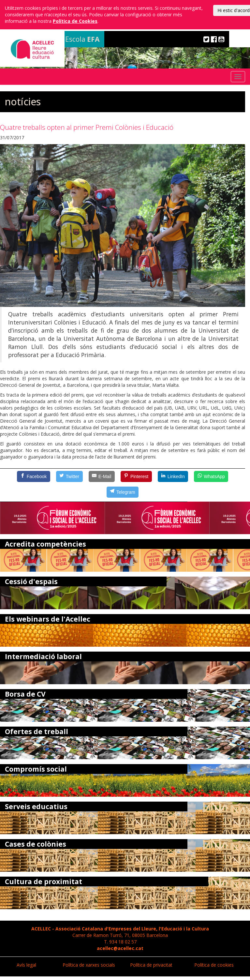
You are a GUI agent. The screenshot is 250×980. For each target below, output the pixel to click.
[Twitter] (69, 476)
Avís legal (26, 965)
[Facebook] (34, 476)
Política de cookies (214, 965)
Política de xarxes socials (89, 965)
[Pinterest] (136, 476)
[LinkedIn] (173, 476)
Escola (82, 39)
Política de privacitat (151, 965)
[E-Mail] (102, 476)
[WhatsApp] (211, 476)
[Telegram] (123, 492)
